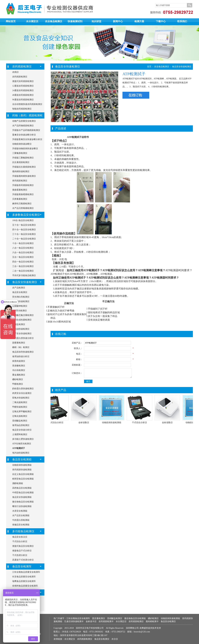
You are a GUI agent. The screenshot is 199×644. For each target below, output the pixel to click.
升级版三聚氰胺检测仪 (23, 158)
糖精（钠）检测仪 (21, 347)
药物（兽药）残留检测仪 (27, 115)
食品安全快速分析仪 (22, 430)
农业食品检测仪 (54, 21)
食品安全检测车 (22, 566)
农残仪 (15, 72)
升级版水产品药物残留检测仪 (26, 130)
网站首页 (11, 21)
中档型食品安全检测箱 (23, 493)
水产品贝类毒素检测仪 (23, 208)
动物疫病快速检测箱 (22, 465)
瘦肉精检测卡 (152, 621)
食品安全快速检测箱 (22, 497)
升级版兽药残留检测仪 (23, 185)
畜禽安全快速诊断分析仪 (24, 135)
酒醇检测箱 (18, 483)
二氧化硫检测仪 (20, 402)
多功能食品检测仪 (23, 531)
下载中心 (161, 21)
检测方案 (139, 21)
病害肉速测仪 (19, 361)
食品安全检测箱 (22, 459)
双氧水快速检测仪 (21, 398)
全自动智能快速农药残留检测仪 (27, 104)
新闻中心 (118, 21)
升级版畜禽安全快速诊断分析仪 (27, 139)
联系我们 (182, 21)
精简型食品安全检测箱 (23, 479)
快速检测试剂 (75, 21)
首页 (149, 67)
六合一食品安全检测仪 (23, 253)
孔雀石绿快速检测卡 (74, 621)
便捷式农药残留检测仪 (23, 81)
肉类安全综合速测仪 (22, 393)
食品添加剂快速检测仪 (23, 352)
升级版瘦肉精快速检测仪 (24, 176)
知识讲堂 (96, 21)
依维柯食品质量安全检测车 (25, 586)
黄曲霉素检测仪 (20, 190)
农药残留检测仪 (22, 67)
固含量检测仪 (99, 618)
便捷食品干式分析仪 (22, 551)
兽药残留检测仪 (20, 181)
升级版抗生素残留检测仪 (24, 167)
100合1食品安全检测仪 (23, 220)
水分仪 (115, 639)
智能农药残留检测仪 (22, 109)
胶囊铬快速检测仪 (21, 301)
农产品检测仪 (19, 288)
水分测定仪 (32, 21)
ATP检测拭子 (19, 448)
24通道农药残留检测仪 (23, 90)
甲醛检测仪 (18, 384)
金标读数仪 (86, 423)
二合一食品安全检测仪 (23, 271)
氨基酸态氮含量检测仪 (23, 315)
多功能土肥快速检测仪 (23, 439)
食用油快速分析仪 (21, 356)
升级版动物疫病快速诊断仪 (25, 149)
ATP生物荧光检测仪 (22, 444)
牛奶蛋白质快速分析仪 (23, 338)
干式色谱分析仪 (20, 555)
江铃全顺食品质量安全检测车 (26, 572)
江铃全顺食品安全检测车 (78, 618)
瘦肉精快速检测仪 (21, 171)
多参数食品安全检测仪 (26, 215)
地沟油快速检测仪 (21, 329)
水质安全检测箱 (20, 511)
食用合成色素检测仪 (22, 320)
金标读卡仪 (91, 621)
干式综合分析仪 (20, 541)
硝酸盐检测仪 (19, 324)
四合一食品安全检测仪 (23, 262)
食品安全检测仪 (20, 292)
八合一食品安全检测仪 (23, 248)
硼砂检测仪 (18, 379)
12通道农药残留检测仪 (23, 86)
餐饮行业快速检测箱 (22, 506)
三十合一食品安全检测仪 (24, 234)
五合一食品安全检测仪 (23, 257)
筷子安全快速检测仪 (22, 334)
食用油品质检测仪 (21, 425)
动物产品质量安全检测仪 (24, 121)
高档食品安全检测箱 (22, 488)
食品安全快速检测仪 (25, 282)
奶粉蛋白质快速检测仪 (23, 389)
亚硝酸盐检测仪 (20, 421)
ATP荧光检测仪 (20, 311)
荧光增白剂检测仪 (21, 297)
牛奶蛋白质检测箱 (21, 520)
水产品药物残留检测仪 (23, 126)
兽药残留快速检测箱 (22, 470)
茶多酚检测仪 (19, 366)
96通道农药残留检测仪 (23, 100)
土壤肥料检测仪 (20, 434)
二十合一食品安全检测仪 (24, 239)
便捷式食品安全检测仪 (23, 546)
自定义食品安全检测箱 (23, 474)
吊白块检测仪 (19, 370)
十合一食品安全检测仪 (23, 243)
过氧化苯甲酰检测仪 (22, 412)
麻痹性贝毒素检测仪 (22, 204)
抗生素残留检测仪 (21, 162)
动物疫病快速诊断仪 (22, 144)
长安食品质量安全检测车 (24, 577)
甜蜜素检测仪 (19, 343)
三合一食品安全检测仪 (23, 266)
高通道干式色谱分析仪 (23, 560)
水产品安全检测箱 (21, 515)
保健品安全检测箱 (21, 525)
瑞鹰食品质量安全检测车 (24, 581)
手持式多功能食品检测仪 (24, 275)
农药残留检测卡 (106, 621)
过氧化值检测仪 (20, 416)
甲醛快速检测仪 (20, 407)
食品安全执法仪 (20, 537)
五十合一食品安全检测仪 (24, 225)
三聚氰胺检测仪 (20, 153)
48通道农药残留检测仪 (23, 95)
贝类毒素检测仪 (20, 199)
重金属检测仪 (19, 375)
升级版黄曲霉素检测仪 (23, 194)
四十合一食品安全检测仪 (24, 230)
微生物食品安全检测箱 (23, 502)
